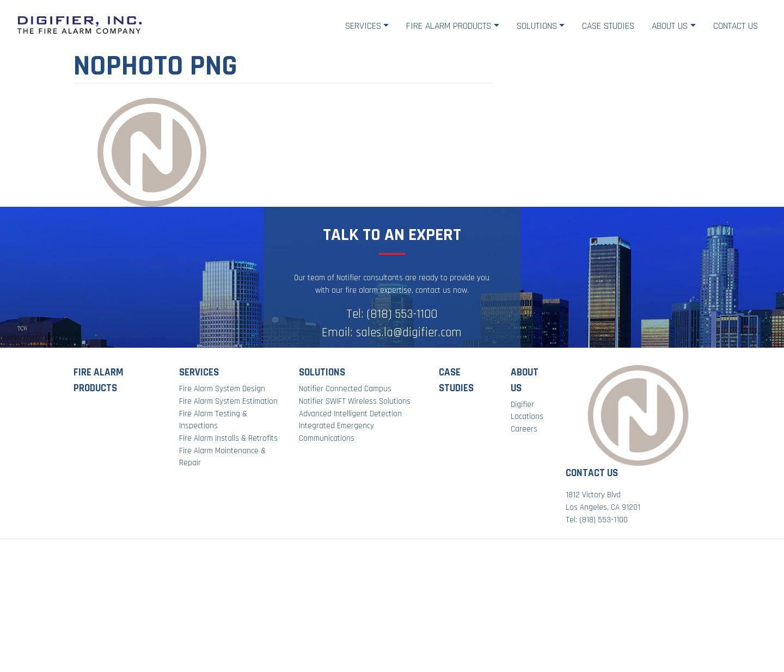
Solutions (537, 26)
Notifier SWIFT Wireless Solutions (355, 401)
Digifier (522, 405)
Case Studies (608, 26)
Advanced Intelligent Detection (350, 414)
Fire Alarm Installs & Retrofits (228, 438)
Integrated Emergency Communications (336, 432)
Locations (527, 417)
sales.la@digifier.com (409, 333)
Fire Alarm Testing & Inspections (213, 420)
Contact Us (736, 26)
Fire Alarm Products (449, 26)
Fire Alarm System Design (222, 389)
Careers (524, 429)
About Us (670, 26)
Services (363, 26)
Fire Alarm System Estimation (228, 401)
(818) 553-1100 (402, 314)
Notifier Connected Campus (345, 389)
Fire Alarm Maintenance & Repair (222, 457)
